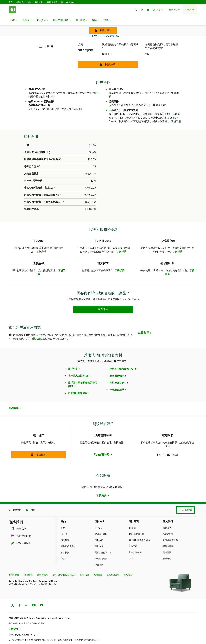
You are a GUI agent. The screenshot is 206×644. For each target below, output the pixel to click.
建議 (107, 20)
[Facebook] (19, 597)
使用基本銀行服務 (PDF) (123, 361)
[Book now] (103, 443)
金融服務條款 (117, 368)
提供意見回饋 (22, 535)
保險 (95, 20)
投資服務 (39, 2)
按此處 (37, 331)
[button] (136, 10)
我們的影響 (168, 526)
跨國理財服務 (101, 551)
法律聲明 (14, 400)
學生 (131, 551)
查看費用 (143, 325)
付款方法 (99, 532)
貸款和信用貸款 (68, 538)
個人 (11, 2)
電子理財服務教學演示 (139, 532)
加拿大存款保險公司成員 (64, 567)
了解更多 (14, 621)
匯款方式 (99, 538)
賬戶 (14, 20)
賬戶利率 (73, 361)
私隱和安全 (14, 567)
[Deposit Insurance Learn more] (103, 487)
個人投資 (81, 20)
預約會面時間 (22, 528)
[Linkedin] (42, 597)
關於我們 (167, 520)
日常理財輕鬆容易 (78, 385)
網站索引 (128, 567)
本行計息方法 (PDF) (79, 368)
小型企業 (20, 2)
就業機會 (167, 551)
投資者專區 (168, 538)
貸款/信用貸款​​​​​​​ (62, 20)
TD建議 (132, 520)
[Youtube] (34, 597)
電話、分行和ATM (103, 544)
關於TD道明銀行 (67, 2)
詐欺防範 (133, 538)
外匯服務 (99, 557)
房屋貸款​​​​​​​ (42, 20)
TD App (98, 520)
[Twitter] (13, 597)
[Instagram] (26, 597)
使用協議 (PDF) (118, 375)
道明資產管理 (51, 2)
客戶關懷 (167, 544)
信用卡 (27, 20)
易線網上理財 (101, 526)
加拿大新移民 (135, 544)
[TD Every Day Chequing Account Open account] (103, 30)
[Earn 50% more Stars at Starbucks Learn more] (103, 301)
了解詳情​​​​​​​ (176, 113)
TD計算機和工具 (136, 526)
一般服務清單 (117, 382)
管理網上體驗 (113, 567)
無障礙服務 (43, 567)
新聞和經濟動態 (170, 532)
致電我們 (19, 521)
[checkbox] (47, 38)
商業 (29, 2)
